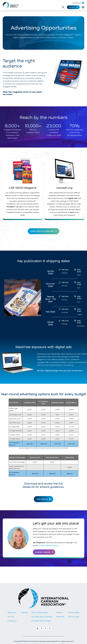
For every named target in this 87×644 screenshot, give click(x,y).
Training (24, 613)
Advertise (60, 617)
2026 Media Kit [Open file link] (43, 499)
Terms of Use (74, 617)
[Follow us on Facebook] (41, 629)
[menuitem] (12, 619)
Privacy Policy (74, 613)
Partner (59, 613)
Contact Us (12, 621)
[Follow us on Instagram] (50, 629)
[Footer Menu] (43, 619)
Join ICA (73, 7)
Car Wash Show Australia (42, 617)
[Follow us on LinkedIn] (37, 629)
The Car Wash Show (40, 613)
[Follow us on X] (46, 629)
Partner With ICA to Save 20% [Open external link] (44, 231)
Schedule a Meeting (44, 552)
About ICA (12, 613)
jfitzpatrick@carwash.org (49, 546)
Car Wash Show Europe (41, 621)
